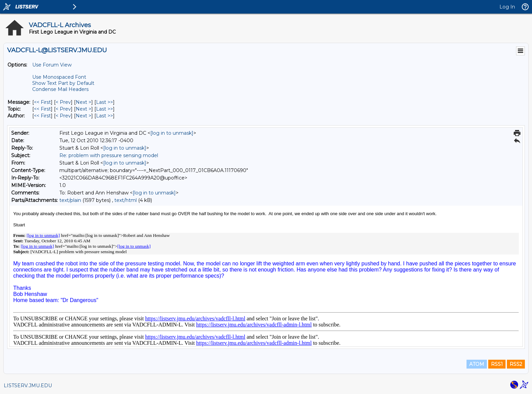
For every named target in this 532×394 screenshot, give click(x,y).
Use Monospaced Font (59, 77)
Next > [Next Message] (83, 102)
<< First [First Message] (42, 102)
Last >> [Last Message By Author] (104, 116)
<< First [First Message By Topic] (42, 109)
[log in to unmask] (172, 133)
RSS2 (516, 364)
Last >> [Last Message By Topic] (104, 109)
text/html (126, 200)
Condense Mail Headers (60, 89)
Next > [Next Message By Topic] (83, 109)
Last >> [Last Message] (104, 102)
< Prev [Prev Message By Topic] (63, 109)
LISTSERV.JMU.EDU (28, 386)
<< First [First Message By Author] (42, 116)
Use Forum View (52, 65)
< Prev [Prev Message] (63, 102)
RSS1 (497, 364)
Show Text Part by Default (63, 83)
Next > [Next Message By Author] (83, 116)
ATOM (477, 364)
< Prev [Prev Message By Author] (63, 116)
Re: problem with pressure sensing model (109, 155)
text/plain (70, 200)
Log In (507, 7)
